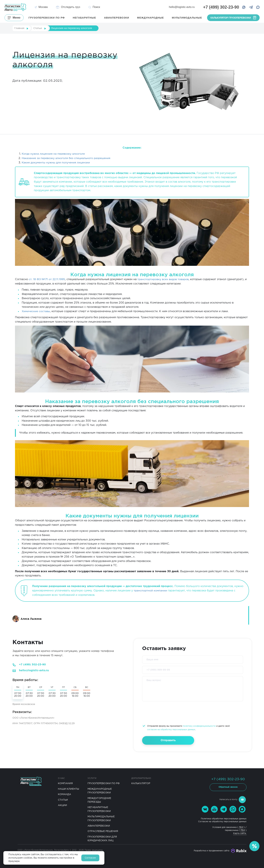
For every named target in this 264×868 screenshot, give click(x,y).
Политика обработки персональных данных (224, 818)
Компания (65, 783)
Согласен (90, 858)
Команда (64, 794)
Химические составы (36, 311)
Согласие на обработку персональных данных (222, 821)
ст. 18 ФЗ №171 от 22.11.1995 (47, 279)
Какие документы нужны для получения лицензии (56, 162)
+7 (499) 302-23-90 (33, 664)
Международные (151, 18)
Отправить (166, 740)
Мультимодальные (187, 18)
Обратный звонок (228, 787)
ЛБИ (241, 827)
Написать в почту (233, 799)
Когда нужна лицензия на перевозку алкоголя (54, 154)
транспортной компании (151, 590)
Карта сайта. (240, 833)
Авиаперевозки (117, 18)
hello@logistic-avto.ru (180, 7)
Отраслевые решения (103, 831)
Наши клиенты (69, 788)
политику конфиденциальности (199, 726)
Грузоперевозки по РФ (104, 783)
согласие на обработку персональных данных (171, 729)
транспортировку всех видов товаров (164, 279)
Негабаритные (85, 18)
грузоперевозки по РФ (47, 18)
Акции (62, 805)
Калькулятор (141, 783)
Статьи (63, 799)
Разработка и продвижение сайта (212, 850)
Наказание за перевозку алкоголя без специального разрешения (66, 158)
